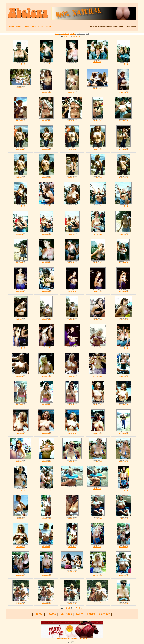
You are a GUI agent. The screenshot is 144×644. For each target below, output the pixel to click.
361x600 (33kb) (21, 291)
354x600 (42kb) (21, 206)
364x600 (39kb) (46, 64)
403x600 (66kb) (123, 575)
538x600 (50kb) (72, 121)
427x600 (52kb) (46, 206)
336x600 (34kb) (46, 92)
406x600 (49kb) (98, 178)
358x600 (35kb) (46, 405)
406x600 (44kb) (46, 178)
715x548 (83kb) (21, 87)
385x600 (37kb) (21, 320)
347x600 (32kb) (72, 64)
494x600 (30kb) (21, 376)
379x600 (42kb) (21, 490)
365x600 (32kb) (72, 405)
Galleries (26, 26)
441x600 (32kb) (46, 433)
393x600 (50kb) (123, 433)
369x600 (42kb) (72, 92)
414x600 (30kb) (98, 320)
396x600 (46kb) (123, 462)
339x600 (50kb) (46, 575)
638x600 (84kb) (98, 489)
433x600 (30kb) (98, 291)
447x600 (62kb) (98, 575)
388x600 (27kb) (123, 291)
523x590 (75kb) (72, 462)
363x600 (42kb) (72, 178)
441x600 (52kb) (123, 234)
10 (82, 36)
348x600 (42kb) (123, 376)
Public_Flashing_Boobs (68, 34)
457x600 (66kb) (21, 575)
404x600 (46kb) (21, 547)
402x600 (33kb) (21, 348)
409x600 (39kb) (46, 263)
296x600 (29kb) (98, 121)
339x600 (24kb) (72, 291)
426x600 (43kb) (21, 64)
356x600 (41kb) (21, 178)
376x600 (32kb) (98, 433)
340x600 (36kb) (46, 320)
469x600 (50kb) (98, 376)
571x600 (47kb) (21, 462)
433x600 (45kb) (98, 149)
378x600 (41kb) (123, 64)
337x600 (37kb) (123, 263)
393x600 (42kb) (21, 149)
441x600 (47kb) (98, 206)
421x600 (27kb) (72, 348)
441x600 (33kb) (21, 433)
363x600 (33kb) (72, 518)
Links (41, 26)
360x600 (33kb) (21, 405)
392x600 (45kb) (123, 149)
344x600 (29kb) (21, 121)
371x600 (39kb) (123, 348)
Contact (48, 26)
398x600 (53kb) (98, 234)
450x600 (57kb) (21, 604)
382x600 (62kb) (123, 547)
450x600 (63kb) (72, 604)
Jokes (34, 26)
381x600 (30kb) (72, 433)
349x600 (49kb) (46, 490)
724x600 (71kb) (98, 89)
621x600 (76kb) (98, 603)
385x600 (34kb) (98, 263)
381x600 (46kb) (98, 518)
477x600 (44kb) (123, 320)
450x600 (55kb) (123, 206)
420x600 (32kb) (46, 348)
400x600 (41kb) (72, 149)
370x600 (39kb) (46, 149)
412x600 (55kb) (46, 291)
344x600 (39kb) (72, 320)
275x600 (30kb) (46, 518)
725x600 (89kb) (72, 572)
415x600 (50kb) (123, 518)
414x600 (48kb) (46, 462)
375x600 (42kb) (72, 263)
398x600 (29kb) (21, 518)
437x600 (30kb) (46, 376)
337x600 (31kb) (98, 405)
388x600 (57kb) (21, 263)
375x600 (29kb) (72, 376)
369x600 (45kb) (46, 234)
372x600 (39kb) (123, 604)
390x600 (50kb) (46, 547)
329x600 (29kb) (123, 92)
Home (11, 26)
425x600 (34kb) (123, 405)
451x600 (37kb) (98, 348)
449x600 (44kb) (123, 121)
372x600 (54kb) (98, 547)
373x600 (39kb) (123, 178)
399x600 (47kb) (46, 121)
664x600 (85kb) (72, 488)
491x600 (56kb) (98, 462)
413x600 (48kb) (72, 234)
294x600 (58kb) (123, 490)
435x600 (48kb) (72, 206)
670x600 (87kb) (98, 62)
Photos (18, 26)
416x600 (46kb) (21, 234)
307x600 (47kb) (72, 547)
